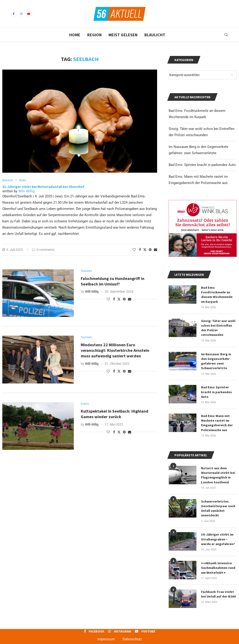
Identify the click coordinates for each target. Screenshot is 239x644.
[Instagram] (21, 14)
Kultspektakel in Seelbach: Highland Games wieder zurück (115, 414)
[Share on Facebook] (140, 250)
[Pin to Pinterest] (150, 250)
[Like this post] (134, 250)
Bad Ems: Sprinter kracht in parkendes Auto (202, 165)
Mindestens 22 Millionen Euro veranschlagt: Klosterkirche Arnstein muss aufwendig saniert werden (115, 351)
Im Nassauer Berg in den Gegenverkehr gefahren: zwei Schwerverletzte (216, 359)
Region (94, 35)
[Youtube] (29, 14)
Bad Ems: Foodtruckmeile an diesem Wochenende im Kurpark (219, 294)
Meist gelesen (123, 35)
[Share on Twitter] (145, 250)
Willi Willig (26, 191)
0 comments (43, 250)
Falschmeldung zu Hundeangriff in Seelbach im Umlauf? (113, 282)
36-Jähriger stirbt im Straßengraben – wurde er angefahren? (218, 535)
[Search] (226, 35)
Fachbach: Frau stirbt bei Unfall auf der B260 (218, 589)
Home (75, 35)
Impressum (106, 634)
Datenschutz (132, 634)
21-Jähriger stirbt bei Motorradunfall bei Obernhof (43, 187)
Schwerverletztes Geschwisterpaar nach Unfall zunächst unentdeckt (218, 504)
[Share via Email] (155, 250)
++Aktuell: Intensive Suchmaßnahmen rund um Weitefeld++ (218, 563)
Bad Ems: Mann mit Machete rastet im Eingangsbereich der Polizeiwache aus (217, 420)
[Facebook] (14, 14)
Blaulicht (155, 35)
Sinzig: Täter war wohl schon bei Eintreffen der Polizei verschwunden (218, 327)
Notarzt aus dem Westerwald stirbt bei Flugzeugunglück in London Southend (218, 472)
